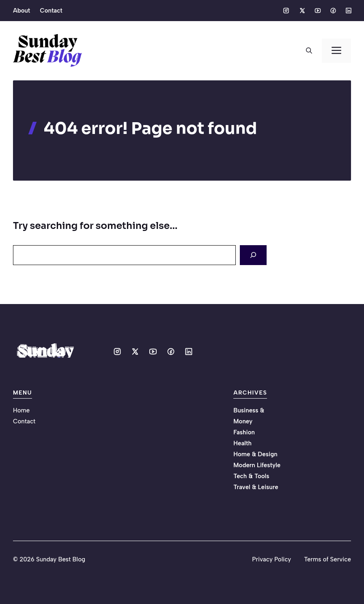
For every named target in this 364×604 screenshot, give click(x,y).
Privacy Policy (271, 559)
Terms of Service (327, 559)
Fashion (244, 432)
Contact (51, 11)
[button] (309, 51)
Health (242, 443)
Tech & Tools (251, 476)
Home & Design (255, 454)
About (22, 11)
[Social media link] (286, 11)
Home (21, 410)
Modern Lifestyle (257, 465)
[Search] (253, 255)
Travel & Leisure (256, 487)
